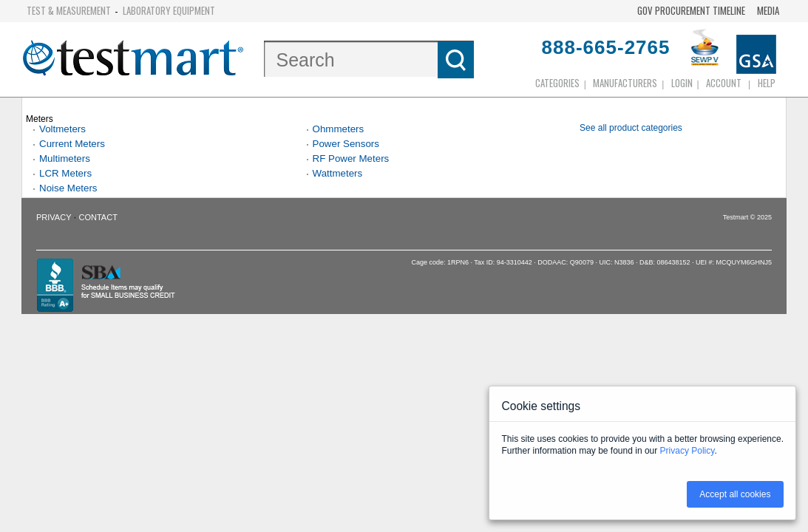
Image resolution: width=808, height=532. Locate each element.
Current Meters (72, 144)
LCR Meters (65, 173)
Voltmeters (62, 129)
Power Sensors (346, 144)
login (682, 83)
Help (767, 83)
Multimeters (65, 158)
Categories (557, 83)
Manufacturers (625, 83)
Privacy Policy (688, 451)
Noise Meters (68, 188)
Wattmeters (338, 173)
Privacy (54, 217)
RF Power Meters (351, 158)
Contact (98, 217)
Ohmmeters (339, 129)
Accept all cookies (735, 494)
